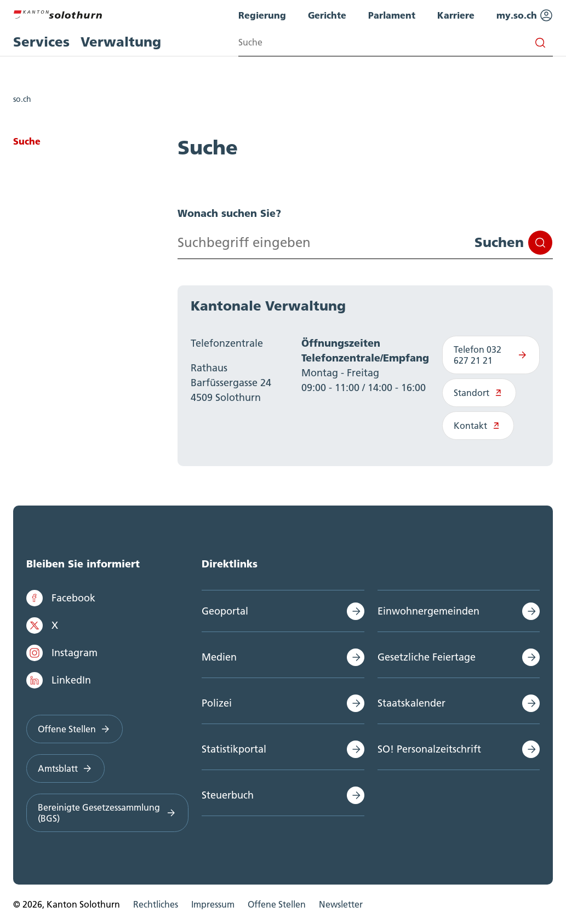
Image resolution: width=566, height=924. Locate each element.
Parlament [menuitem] (392, 15)
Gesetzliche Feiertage (427, 657)
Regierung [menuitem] (262, 15)
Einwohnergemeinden (428, 611)
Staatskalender (411, 703)
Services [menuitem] (41, 42)
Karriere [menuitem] (456, 15)
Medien (219, 657)
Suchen (513, 243)
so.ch (22, 99)
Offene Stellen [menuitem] (277, 904)
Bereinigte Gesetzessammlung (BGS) (107, 813)
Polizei (217, 703)
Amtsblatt (65, 768)
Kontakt (478, 426)
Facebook (61, 598)
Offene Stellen (75, 729)
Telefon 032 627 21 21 (491, 355)
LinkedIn (59, 680)
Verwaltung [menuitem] (121, 42)
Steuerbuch (228, 795)
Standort (479, 393)
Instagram (62, 653)
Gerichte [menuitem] (327, 15)
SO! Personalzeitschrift (429, 749)
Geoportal (225, 611)
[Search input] (396, 42)
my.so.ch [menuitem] (525, 15)
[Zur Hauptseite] (58, 13)
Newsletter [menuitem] (341, 904)
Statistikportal (234, 749)
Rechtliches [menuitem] (156, 904)
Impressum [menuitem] (213, 904)
